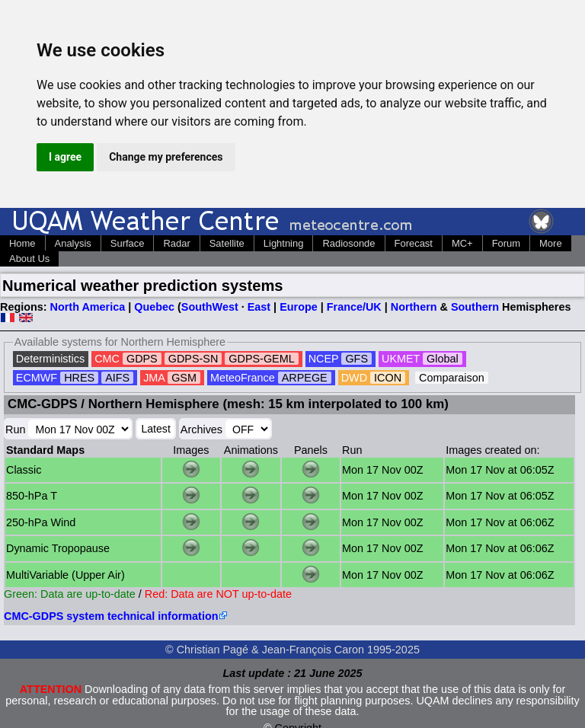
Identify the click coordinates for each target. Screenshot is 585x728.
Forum (506, 243)
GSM (184, 378)
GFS (356, 359)
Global (443, 359)
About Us (29, 259)
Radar (176, 243)
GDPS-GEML (261, 359)
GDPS (142, 359)
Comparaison (452, 378)
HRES (79, 378)
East (259, 307)
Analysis (73, 243)
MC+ (462, 243)
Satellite (227, 243)
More (551, 243)
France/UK (354, 307)
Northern (414, 307)
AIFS (117, 378)
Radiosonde (348, 243)
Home (22, 243)
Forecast (414, 243)
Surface (128, 243)
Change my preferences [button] (166, 157)
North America (88, 307)
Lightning (284, 243)
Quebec (154, 307)
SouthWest (210, 307)
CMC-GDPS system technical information (111, 616)
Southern (475, 307)
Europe (299, 307)
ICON (388, 378)
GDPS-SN (193, 359)
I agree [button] (65, 157)
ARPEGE (305, 378)
